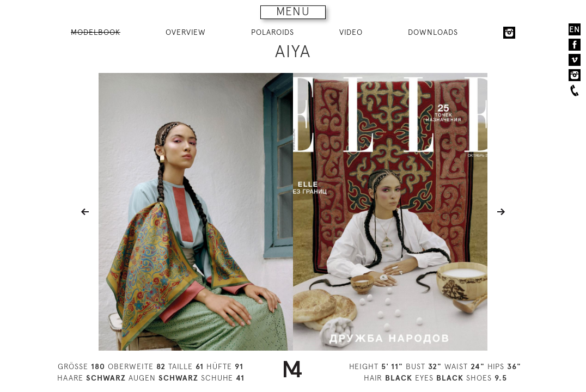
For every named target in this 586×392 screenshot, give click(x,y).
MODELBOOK (96, 32)
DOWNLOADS (433, 32)
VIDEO (351, 32)
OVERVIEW (186, 32)
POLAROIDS (273, 32)
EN (575, 29)
